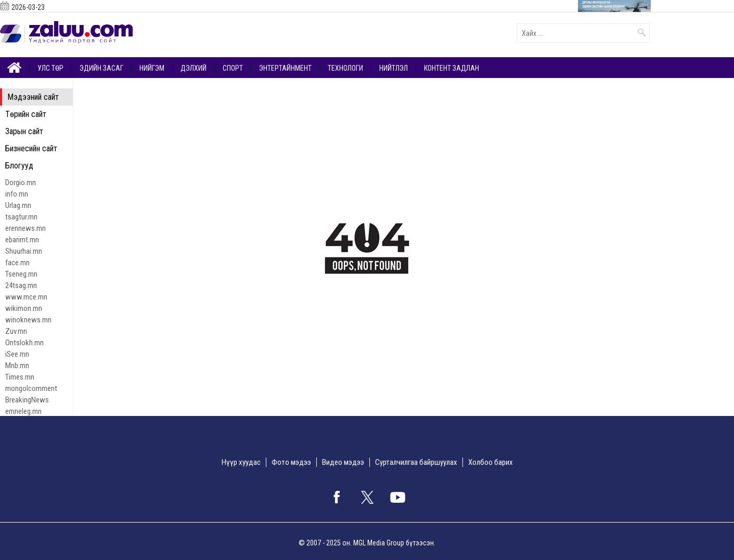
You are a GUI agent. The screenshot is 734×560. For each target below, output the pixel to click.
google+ (398, 497)
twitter (367, 497)
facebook (337, 497)
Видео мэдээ (343, 462)
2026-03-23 (28, 7)
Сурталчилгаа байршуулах (416, 462)
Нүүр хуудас (241, 462)
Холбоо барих (491, 462)
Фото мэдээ (291, 462)
